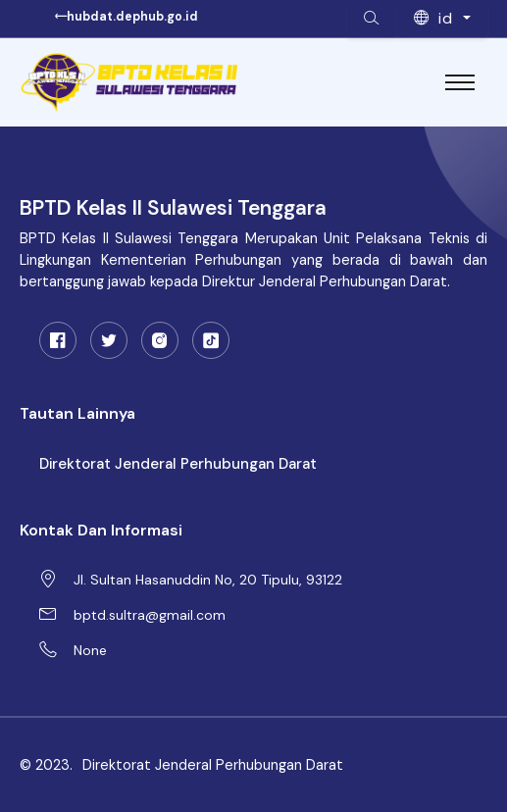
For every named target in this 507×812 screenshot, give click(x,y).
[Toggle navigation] (460, 82)
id (436, 18)
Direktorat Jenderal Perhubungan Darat (178, 464)
